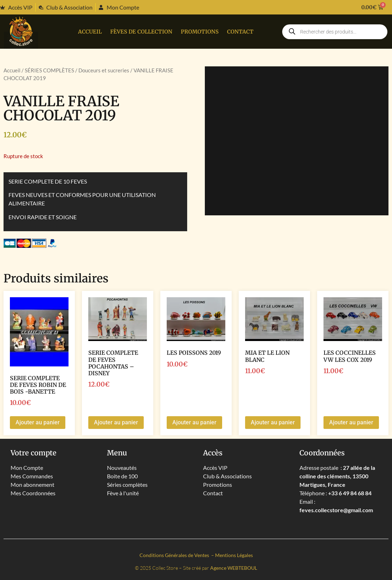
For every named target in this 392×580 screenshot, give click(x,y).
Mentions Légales (234, 555)
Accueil (90, 32)
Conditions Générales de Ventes (175, 555)
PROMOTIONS (200, 32)
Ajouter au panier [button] (38, 422)
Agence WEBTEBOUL (234, 568)
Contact (240, 32)
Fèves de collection (141, 32)
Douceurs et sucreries (104, 70)
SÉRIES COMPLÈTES (49, 70)
